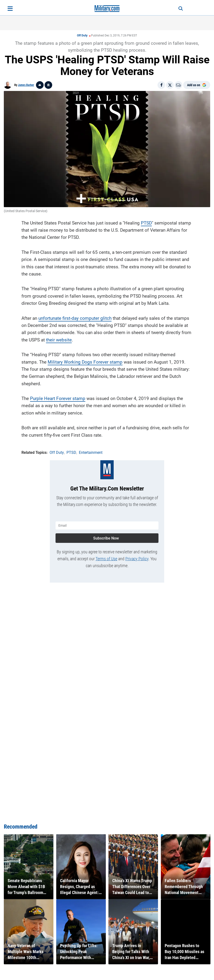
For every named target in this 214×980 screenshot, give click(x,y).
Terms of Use (106, 557)
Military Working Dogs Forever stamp (85, 361)
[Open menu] (10, 9)
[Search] (179, 9)
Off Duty (82, 35)
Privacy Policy (137, 557)
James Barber (26, 85)
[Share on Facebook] (161, 85)
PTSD (146, 222)
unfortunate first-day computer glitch (75, 317)
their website (59, 339)
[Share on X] (170, 85)
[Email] (178, 85)
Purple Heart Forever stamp (58, 398)
